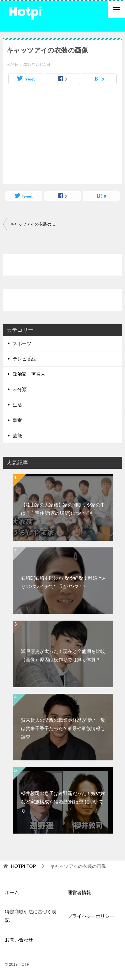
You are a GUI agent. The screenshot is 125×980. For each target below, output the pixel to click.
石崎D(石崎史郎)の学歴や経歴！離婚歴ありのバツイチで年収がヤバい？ (64, 582)
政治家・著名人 (29, 374)
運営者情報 (79, 892)
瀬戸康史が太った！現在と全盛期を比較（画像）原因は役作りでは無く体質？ (63, 655)
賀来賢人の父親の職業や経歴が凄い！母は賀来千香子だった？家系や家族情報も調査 (63, 728)
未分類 (20, 389)
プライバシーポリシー (91, 916)
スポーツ (22, 343)
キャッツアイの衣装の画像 (35, 224)
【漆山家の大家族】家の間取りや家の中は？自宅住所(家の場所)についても (63, 509)
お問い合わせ (19, 940)
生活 (17, 405)
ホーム (12, 892)
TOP (23, 866)
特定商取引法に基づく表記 (31, 916)
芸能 (17, 436)
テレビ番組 (24, 359)
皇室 (17, 420)
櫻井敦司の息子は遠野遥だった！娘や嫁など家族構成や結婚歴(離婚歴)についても (63, 802)
